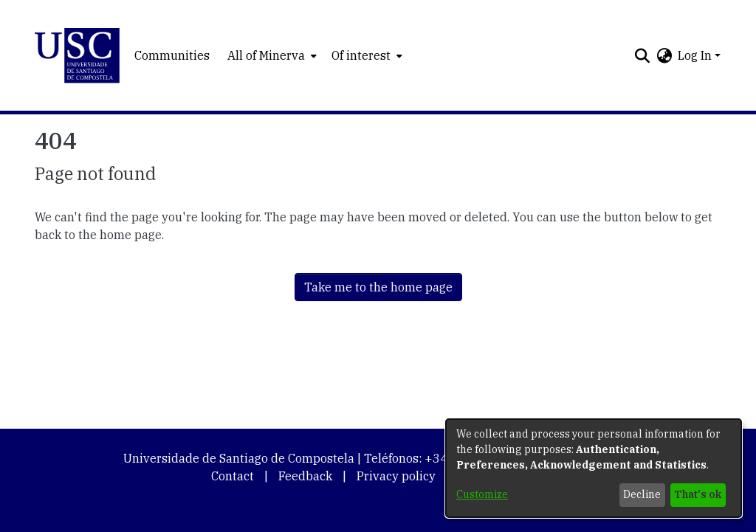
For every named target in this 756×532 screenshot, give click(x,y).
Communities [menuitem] (172, 55)
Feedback (305, 476)
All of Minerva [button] (266, 55)
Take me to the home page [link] (378, 287)
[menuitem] (271, 55)
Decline (642, 494)
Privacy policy (396, 476)
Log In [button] (696, 55)
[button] (77, 56)
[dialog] (594, 468)
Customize (482, 494)
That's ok (698, 494)
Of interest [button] (361, 55)
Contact (233, 476)
